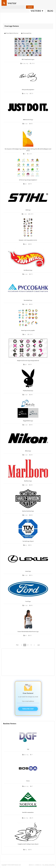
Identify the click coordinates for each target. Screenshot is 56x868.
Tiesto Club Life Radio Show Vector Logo (28, 632)
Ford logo (28, 601)
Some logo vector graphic (28, 330)
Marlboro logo (28, 481)
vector (12, 3)
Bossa (28, 781)
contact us (38, 865)
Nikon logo (28, 451)
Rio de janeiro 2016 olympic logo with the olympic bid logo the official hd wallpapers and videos (28, 150)
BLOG (50, 11)
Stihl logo (28, 210)
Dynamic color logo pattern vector (28, 240)
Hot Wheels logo (28, 270)
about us (31, 865)
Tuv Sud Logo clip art (28, 541)
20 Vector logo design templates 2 (28, 180)
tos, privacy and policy (48, 865)
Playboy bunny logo (28, 391)
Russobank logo (28, 300)
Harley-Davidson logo (28, 511)
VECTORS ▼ (37, 11)
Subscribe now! (28, 709)
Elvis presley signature (28, 90)
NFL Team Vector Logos (28, 59)
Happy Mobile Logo (28, 421)
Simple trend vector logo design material (28, 361)
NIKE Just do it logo (28, 120)
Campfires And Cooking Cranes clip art (28, 844)
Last (39, 645)
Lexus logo (28, 571)
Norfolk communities (28, 812)
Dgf (28, 749)
